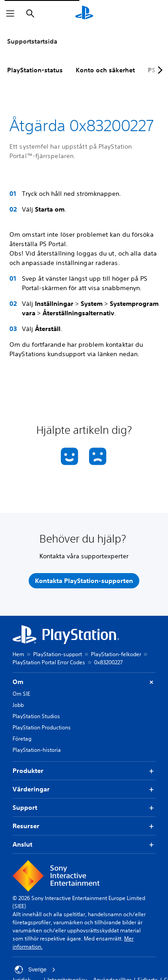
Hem (18, 654)
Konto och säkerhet (105, 70)
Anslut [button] (84, 845)
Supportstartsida (32, 41)
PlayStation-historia (37, 750)
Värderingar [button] (84, 789)
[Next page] (159, 70)
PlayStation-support (58, 654)
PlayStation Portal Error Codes (49, 662)
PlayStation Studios (36, 716)
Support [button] (84, 808)
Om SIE (21, 694)
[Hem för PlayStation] (84, 13)
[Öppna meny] (10, 13)
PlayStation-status (35, 70)
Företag (22, 739)
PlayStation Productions (42, 727)
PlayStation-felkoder (116, 654)
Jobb (18, 705)
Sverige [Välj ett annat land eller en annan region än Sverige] (35, 970)
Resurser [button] (84, 826)
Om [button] (84, 682)
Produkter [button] (84, 771)
